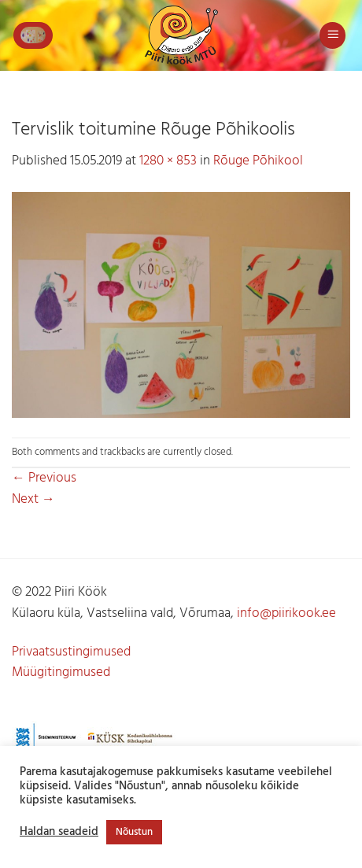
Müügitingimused (61, 672)
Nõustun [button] (134, 832)
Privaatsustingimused (71, 652)
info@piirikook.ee (286, 613)
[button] (33, 35)
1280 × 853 (168, 161)
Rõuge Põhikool (258, 161)
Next (33, 499)
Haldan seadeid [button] (59, 833)
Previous (44, 478)
